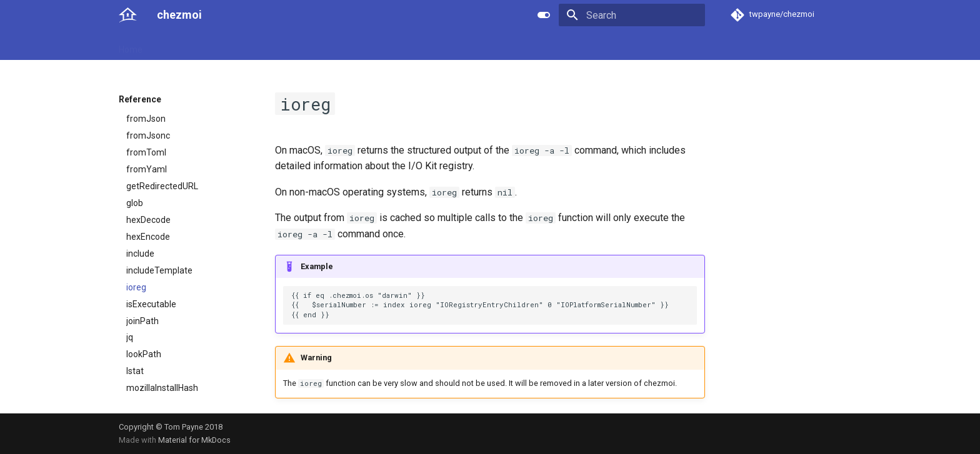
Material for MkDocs (194, 440)
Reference (235, 46)
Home (131, 46)
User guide (178, 46)
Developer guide (303, 46)
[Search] (632, 15)
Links (360, 46)
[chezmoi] (128, 15)
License (400, 46)
